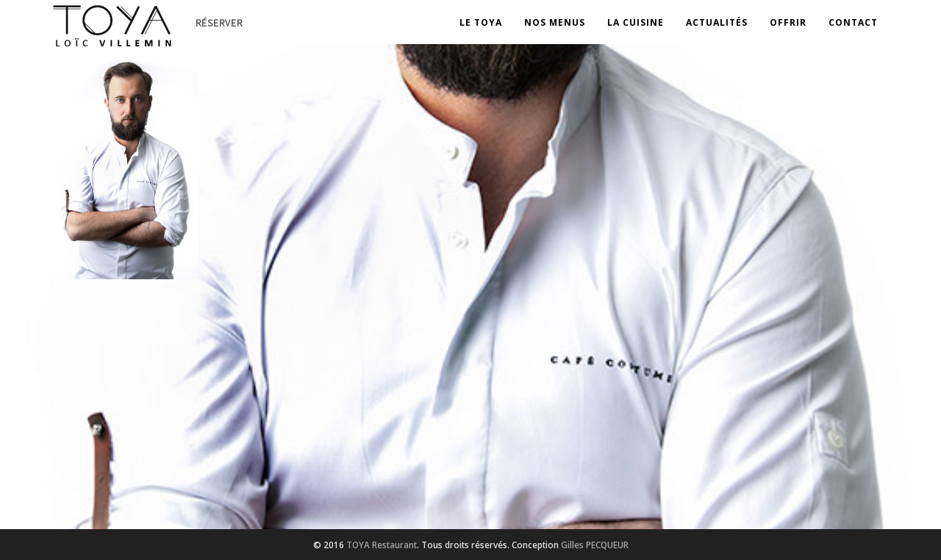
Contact (853, 22)
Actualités (717, 22)
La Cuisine (636, 22)
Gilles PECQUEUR (595, 545)
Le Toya (481, 22)
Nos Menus (555, 22)
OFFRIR (788, 22)
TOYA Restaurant (382, 545)
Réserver (219, 23)
